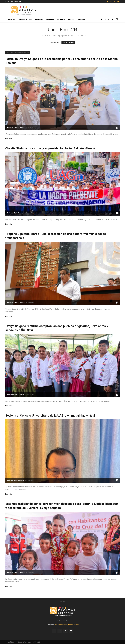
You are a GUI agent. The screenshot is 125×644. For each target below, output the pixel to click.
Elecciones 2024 (26, 19)
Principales (12, 19)
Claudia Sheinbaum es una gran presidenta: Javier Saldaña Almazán (51, 148)
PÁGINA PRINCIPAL (68, 42)
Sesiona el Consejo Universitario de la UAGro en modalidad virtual (50, 416)
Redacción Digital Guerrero (16, 128)
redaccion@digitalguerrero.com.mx (67, 625)
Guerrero (61, 19)
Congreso (81, 19)
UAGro (71, 19)
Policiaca (39, 19)
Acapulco (50, 19)
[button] (117, 19)
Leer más (9, 139)
